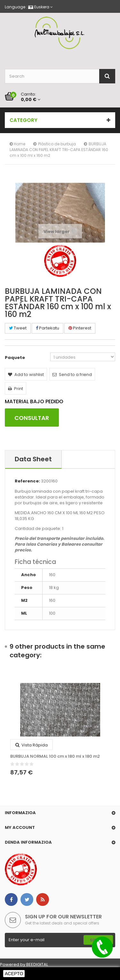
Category (24, 120)
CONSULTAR (32, 418)
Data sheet (33, 459)
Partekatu (48, 328)
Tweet (18, 328)
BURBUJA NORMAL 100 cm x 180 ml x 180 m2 (55, 756)
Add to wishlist (26, 375)
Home (17, 144)
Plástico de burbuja (57, 144)
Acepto (14, 974)
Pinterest (80, 328)
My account (20, 827)
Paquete (15, 358)
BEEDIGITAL (37, 964)
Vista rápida (32, 745)
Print (16, 389)
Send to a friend (72, 375)
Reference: (27, 481)
